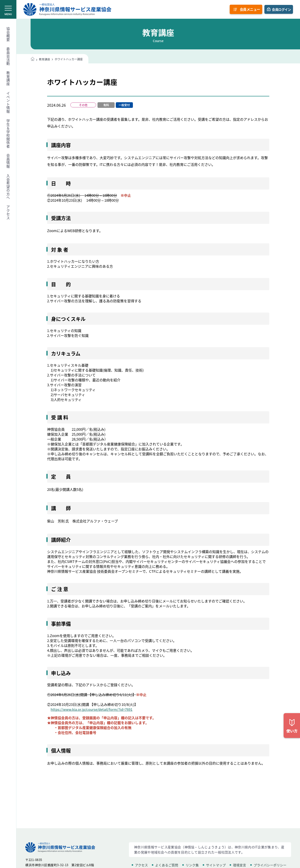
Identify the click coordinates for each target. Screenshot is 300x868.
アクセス (8, 212)
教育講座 (8, 78)
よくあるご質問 (167, 865)
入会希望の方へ (8, 187)
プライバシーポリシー (270, 865)
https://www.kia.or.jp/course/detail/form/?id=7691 (92, 710)
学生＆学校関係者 (8, 134)
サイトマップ (216, 865)
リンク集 (192, 865)
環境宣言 (240, 865)
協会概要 (8, 34)
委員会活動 (8, 56)
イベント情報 (8, 102)
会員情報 (8, 161)
